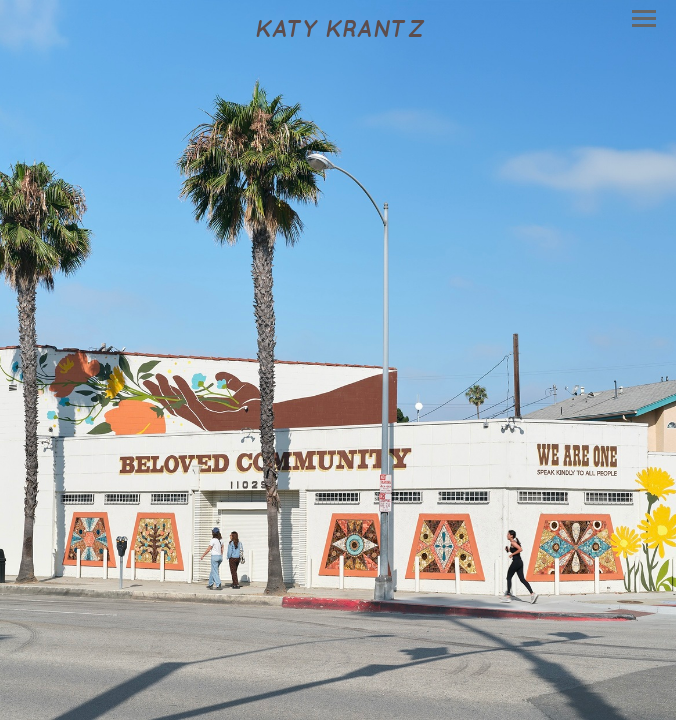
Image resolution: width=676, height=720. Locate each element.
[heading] (338, 30)
